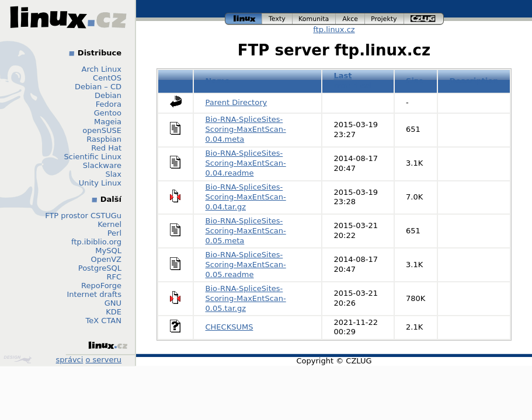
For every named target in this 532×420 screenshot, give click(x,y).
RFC (114, 277)
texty (277, 19)
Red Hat (106, 148)
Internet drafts (94, 294)
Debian (108, 95)
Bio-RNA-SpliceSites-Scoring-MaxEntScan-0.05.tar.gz (246, 298)
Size (415, 81)
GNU (113, 303)
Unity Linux (100, 183)
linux (244, 19)
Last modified (352, 80)
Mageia (108, 122)
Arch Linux (102, 69)
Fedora (109, 104)
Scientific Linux (93, 157)
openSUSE (102, 130)
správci (70, 360)
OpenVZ (106, 259)
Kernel (109, 224)
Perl (114, 233)
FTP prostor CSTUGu (83, 216)
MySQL (108, 251)
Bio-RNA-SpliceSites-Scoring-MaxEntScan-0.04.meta (246, 129)
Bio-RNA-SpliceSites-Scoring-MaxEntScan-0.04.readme (246, 163)
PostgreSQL (100, 268)
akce (350, 19)
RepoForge (101, 286)
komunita (314, 19)
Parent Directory (237, 102)
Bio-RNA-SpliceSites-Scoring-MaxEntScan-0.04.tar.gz (246, 197)
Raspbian (104, 139)
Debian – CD (98, 87)
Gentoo (108, 113)
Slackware (102, 165)
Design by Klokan (18, 359)
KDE (114, 312)
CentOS (107, 78)
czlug (424, 19)
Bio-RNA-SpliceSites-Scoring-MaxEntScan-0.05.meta (246, 231)
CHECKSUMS (230, 327)
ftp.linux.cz (334, 29)
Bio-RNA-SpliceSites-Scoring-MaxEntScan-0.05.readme (246, 265)
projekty (385, 19)
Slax (113, 174)
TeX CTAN (104, 321)
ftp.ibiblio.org (96, 242)
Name (218, 81)
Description (474, 81)
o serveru (104, 360)
